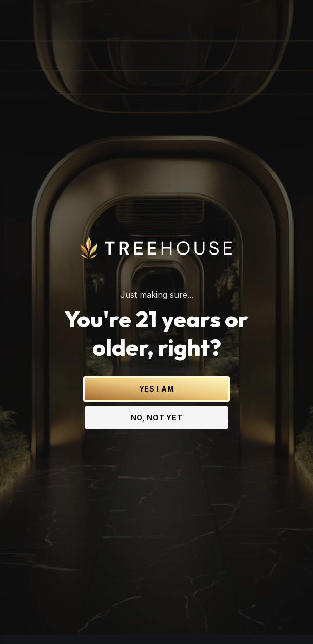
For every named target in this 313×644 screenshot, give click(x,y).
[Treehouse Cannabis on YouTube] (187, 621)
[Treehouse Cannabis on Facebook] (146, 621)
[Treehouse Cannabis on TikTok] (208, 621)
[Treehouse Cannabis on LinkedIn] (167, 621)
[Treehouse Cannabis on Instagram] (126, 621)
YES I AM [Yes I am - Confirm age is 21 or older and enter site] (157, 379)
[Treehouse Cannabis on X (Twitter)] (105, 621)
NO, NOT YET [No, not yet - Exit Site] (157, 408)
